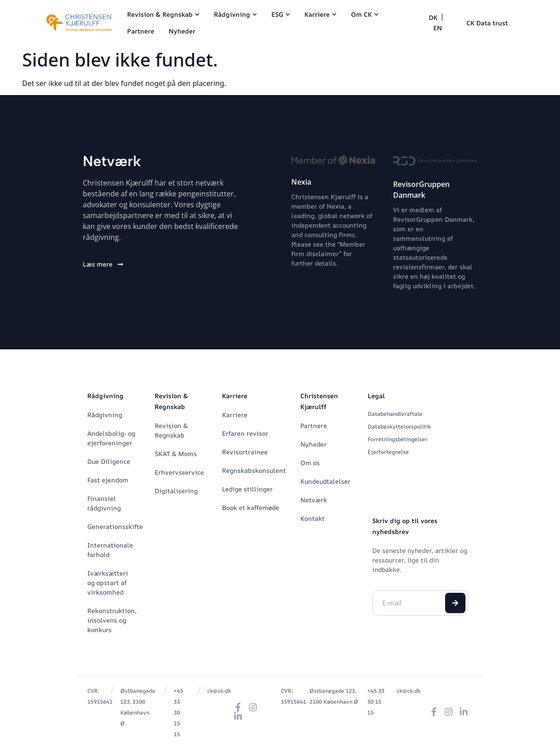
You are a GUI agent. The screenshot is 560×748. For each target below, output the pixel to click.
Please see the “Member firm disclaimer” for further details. (328, 254)
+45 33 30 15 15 (178, 712)
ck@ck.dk (219, 691)
